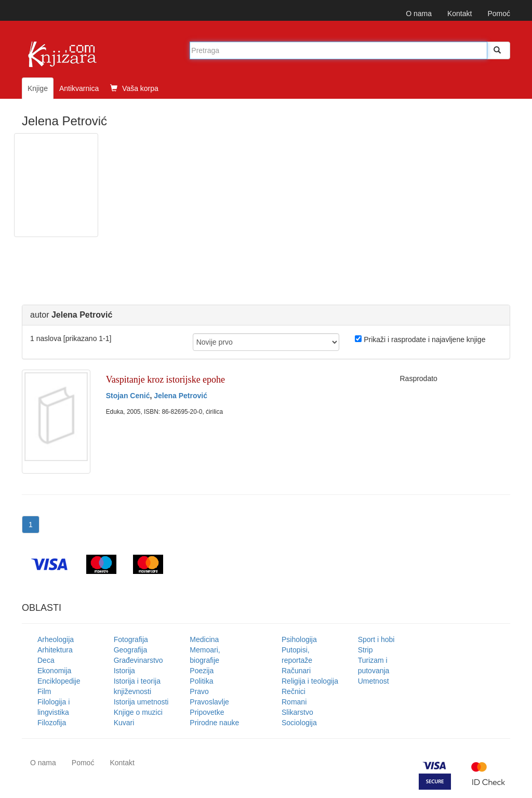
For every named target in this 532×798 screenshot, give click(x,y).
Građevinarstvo (138, 660)
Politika (201, 681)
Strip (365, 650)
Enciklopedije (59, 681)
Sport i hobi (376, 639)
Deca (46, 660)
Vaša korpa (134, 88)
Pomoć (499, 14)
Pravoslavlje (209, 702)
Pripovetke (207, 712)
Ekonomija (54, 671)
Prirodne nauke (214, 723)
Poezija (202, 671)
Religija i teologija (310, 681)
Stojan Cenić (128, 396)
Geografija (131, 650)
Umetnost (374, 681)
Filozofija (52, 723)
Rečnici (294, 691)
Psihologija (299, 639)
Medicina (204, 639)
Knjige (38, 88)
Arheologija (56, 639)
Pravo (199, 691)
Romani (294, 702)
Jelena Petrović (181, 396)
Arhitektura (55, 650)
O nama (419, 14)
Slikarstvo (297, 712)
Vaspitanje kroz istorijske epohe (165, 380)
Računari (296, 671)
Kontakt (460, 14)
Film (44, 691)
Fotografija (131, 639)
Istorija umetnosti (141, 702)
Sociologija (299, 723)
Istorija (124, 671)
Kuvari (124, 723)
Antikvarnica (79, 88)
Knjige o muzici (138, 712)
